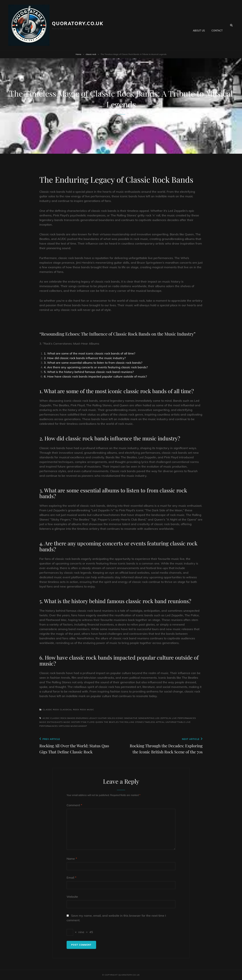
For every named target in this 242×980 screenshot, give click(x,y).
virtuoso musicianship (73, 726)
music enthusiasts (51, 722)
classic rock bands (63, 718)
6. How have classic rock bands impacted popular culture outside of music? (95, 376)
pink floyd (88, 722)
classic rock (91, 54)
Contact (217, 25)
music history (72, 722)
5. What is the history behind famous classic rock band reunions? (89, 372)
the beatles (111, 722)
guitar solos (106, 718)
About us (199, 25)
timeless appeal (155, 722)
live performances (184, 718)
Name (72, 859)
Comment (74, 805)
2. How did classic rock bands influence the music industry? (85, 358)
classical (66, 710)
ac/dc (46, 718)
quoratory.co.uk (78, 23)
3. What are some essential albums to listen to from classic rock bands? (93, 363)
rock (76, 710)
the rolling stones (132, 722)
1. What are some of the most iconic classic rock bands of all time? (90, 353)
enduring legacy (87, 718)
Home (78, 54)
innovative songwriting (139, 718)
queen (99, 722)
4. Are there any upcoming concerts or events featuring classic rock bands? (96, 367)
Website (72, 897)
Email (71, 878)
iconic (119, 718)
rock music (87, 710)
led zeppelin (163, 718)
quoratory (135, 122)
